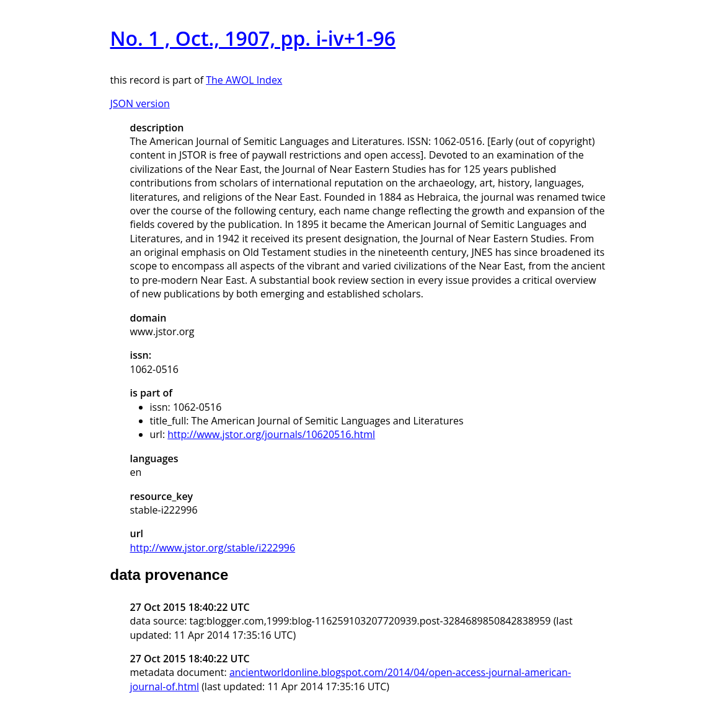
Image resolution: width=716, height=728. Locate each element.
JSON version (140, 103)
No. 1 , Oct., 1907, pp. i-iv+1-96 (253, 38)
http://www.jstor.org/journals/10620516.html (271, 434)
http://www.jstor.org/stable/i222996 (213, 548)
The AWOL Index (244, 80)
